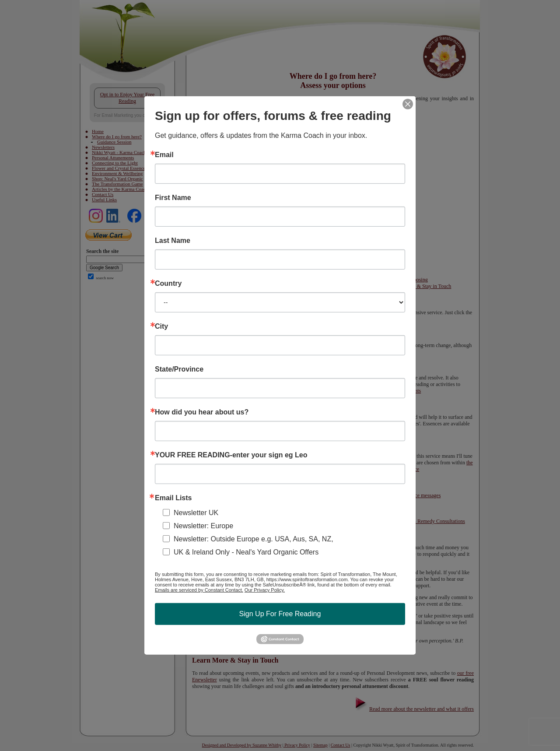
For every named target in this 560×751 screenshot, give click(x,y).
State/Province (179, 369)
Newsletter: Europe (203, 526)
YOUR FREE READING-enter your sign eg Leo (231, 455)
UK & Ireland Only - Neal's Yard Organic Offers (246, 552)
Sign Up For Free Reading (280, 614)
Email (164, 155)
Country (168, 284)
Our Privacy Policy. (265, 590)
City (161, 326)
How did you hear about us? (202, 412)
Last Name (173, 241)
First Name (173, 198)
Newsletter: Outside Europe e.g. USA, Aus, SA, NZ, (254, 539)
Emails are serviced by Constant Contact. (199, 590)
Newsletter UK (196, 513)
